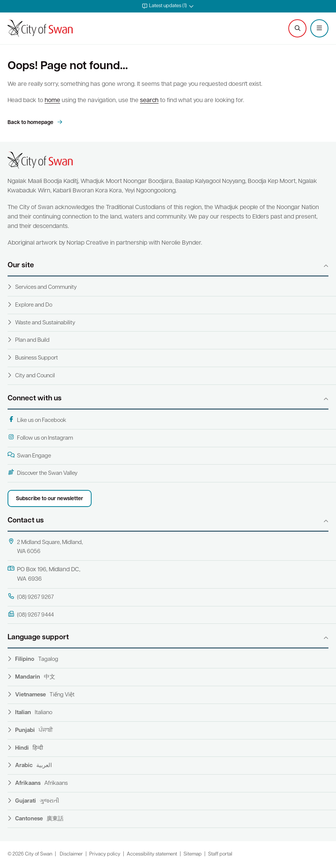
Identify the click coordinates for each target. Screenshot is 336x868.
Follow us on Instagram (40, 438)
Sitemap (193, 854)
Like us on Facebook (37, 420)
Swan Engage (29, 456)
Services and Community (46, 288)
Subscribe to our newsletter (50, 499)
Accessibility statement (152, 854)
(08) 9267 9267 (31, 597)
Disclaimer (71, 854)
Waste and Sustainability (45, 323)
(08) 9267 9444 (31, 615)
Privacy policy (105, 854)
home (52, 101)
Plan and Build (32, 340)
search (149, 101)
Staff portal (220, 854)
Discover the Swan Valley (43, 473)
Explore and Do (34, 305)
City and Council (35, 376)
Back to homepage (31, 123)
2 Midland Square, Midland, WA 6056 (45, 547)
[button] (168, 6)
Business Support (37, 358)
